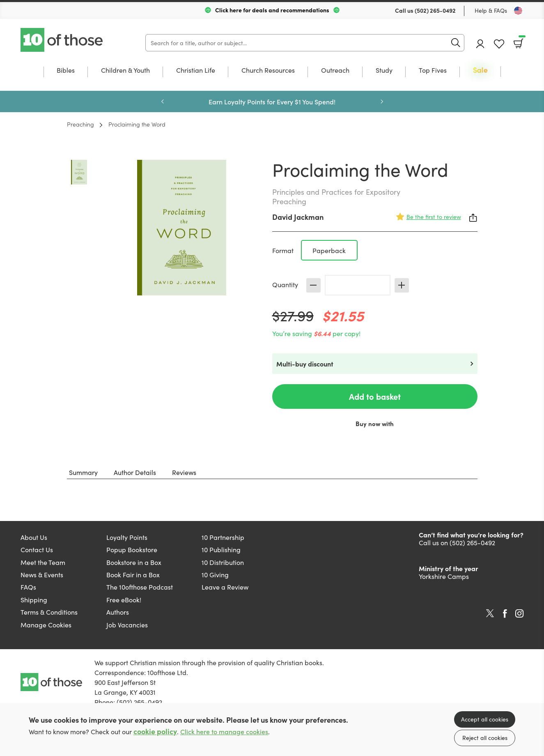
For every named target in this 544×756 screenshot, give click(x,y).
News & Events (42, 574)
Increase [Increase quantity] (402, 285)
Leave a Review (225, 587)
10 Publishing (221, 549)
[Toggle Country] (518, 11)
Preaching (80, 124)
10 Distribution (223, 562)
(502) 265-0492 (435, 10)
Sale (480, 70)
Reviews (184, 472)
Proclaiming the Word (137, 124)
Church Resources (268, 70)
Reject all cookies (485, 738)
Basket (521, 41)
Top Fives (433, 70)
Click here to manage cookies (224, 732)
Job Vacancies (127, 625)
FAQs (28, 587)
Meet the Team (43, 562)
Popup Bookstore (132, 549)
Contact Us (37, 549)
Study (384, 70)
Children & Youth (125, 70)
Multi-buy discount (305, 364)
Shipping (34, 599)
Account (480, 44)
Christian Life (196, 70)
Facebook (505, 614)
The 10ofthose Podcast (140, 587)
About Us (34, 537)
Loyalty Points (127, 537)
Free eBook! (124, 599)
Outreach (335, 70)
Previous (163, 101)
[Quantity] (358, 285)
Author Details (135, 472)
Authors (118, 612)
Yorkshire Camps (444, 576)
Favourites (499, 44)
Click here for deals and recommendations (272, 10)
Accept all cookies (485, 719)
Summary (83, 472)
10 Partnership (223, 537)
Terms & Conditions (49, 612)
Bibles (66, 70)
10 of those (62, 40)
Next (382, 101)
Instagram (519, 613)
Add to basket (375, 396)
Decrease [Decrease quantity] (313, 285)
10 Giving (215, 574)
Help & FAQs (491, 10)
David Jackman (298, 217)
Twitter (490, 613)
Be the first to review (434, 217)
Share (473, 218)
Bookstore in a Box (134, 562)
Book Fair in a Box (133, 574)
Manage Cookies (46, 625)
